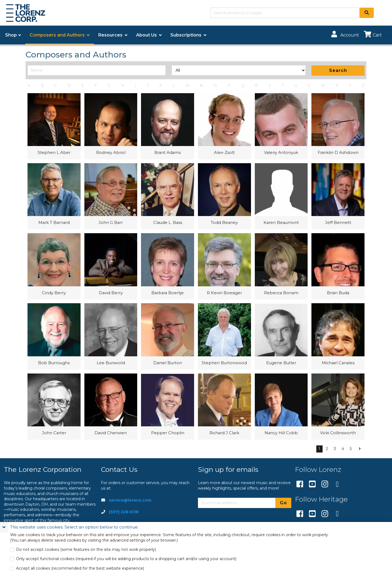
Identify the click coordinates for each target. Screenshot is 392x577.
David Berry (111, 293)
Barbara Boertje (168, 293)
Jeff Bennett (338, 223)
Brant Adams (168, 153)
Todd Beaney (224, 223)
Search (338, 70)
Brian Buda (338, 293)
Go (283, 503)
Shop (11, 35)
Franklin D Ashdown (338, 153)
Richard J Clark (224, 433)
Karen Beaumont (281, 223)
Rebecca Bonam (281, 293)
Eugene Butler (281, 363)
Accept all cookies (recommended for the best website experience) (80, 568)
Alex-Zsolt (224, 153)
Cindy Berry (54, 293)
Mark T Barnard (54, 223)
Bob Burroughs (54, 363)
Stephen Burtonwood (224, 363)
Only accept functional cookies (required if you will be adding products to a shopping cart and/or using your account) (126, 559)
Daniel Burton (168, 363)
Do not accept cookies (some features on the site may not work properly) (86, 550)
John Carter (54, 433)
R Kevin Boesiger (224, 293)
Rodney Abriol (111, 153)
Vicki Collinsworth (338, 433)
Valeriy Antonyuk (281, 153)
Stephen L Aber (54, 153)
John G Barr (111, 223)
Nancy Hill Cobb (281, 433)
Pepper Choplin (168, 433)
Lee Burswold (111, 363)
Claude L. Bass (168, 223)
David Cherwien (111, 433)
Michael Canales (338, 363)
